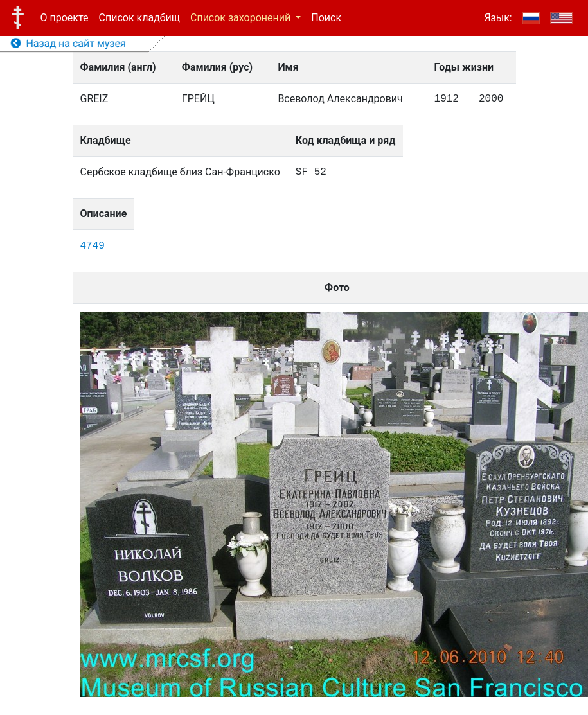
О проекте (65, 18)
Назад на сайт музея (68, 43)
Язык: (498, 18)
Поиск (326, 18)
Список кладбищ (139, 18)
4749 (93, 246)
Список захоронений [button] (242, 18)
